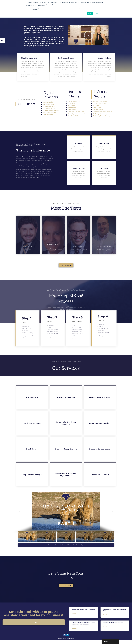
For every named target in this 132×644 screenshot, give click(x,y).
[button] (20, 516)
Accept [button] (90, 14)
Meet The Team (66, 212)
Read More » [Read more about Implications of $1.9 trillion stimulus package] (105, 631)
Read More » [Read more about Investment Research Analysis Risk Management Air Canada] (105, 619)
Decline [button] (97, 14)
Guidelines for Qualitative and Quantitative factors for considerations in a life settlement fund (83, 628)
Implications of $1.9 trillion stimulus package (113, 627)
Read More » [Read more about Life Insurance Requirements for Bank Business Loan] (74, 618)
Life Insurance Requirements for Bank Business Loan (83, 614)
